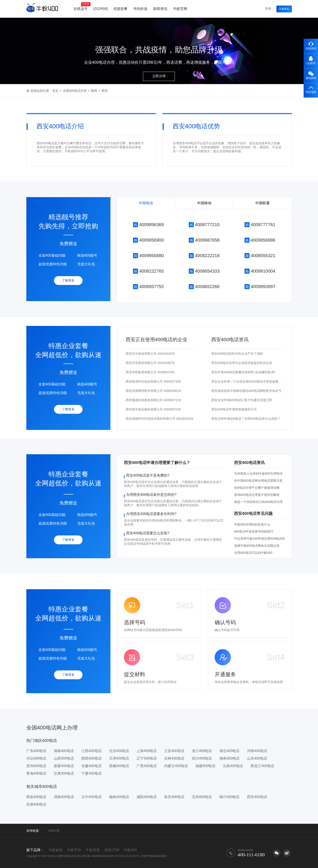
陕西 (94, 91)
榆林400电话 (119, 797)
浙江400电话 (202, 751)
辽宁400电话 (147, 758)
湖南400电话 (64, 751)
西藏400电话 (119, 766)
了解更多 (68, 280)
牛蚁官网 (180, 9)
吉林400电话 (174, 758)
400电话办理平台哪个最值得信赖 (257, 488)
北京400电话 (119, 751)
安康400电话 (36, 804)
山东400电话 (257, 758)
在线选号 (82, 6)
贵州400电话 (36, 766)
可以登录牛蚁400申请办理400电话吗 (259, 539)
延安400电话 (174, 797)
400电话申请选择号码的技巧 (254, 531)
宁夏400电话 (92, 773)
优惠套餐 (120, 9)
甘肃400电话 (64, 773)
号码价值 (140, 9)
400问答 (54, 831)
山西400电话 (64, 758)
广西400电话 (147, 766)
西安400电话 (257, 797)
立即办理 (159, 76)
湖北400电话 (229, 751)
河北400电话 (36, 758)
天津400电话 (119, 758)
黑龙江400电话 (262, 766)
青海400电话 (36, 773)
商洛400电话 (36, 797)
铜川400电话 (229, 797)
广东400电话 (36, 751)
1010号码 (100, 9)
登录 (268, 9)
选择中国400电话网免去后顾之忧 (257, 546)
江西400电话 (92, 751)
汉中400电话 (92, 797)
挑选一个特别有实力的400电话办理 (258, 502)
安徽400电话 (92, 766)
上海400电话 (147, 751)
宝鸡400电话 (202, 797)
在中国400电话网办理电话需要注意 (258, 481)
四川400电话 (202, 758)
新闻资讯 (160, 9)
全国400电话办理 (75, 91)
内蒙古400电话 (176, 766)
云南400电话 (233, 766)
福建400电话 (205, 766)
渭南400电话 (64, 797)
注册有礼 (284, 9)
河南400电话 (257, 751)
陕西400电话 (92, 758)
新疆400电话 (64, 766)
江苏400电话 (174, 751)
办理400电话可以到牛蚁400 (253, 553)
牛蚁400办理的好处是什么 (252, 524)
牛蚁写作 (74, 850)
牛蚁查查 (93, 850)
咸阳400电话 (147, 797)
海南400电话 (229, 758)
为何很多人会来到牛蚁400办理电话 (258, 473)
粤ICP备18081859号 (127, 856)
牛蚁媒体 (56, 850)
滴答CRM (112, 850)
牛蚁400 (130, 850)
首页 (55, 91)
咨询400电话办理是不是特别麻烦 (257, 495)
